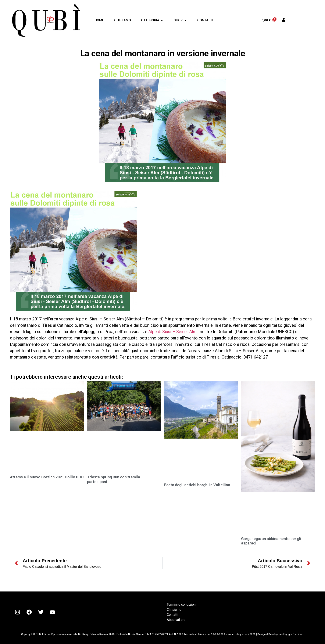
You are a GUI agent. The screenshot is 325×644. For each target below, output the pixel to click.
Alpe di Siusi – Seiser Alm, (173, 332)
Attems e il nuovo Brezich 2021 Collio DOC (47, 477)
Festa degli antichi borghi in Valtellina (197, 485)
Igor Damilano (296, 634)
